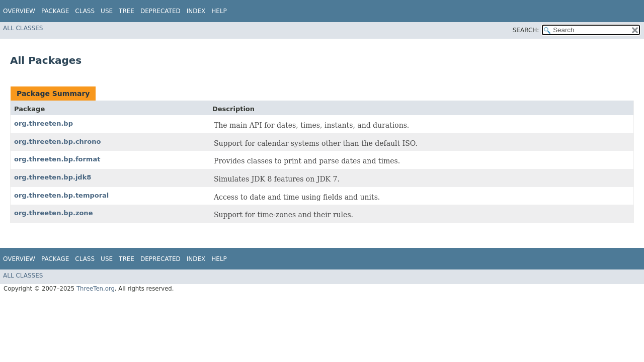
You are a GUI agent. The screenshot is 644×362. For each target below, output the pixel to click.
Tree (127, 11)
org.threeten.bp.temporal (61, 195)
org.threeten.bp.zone (53, 213)
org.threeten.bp (44, 123)
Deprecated (160, 11)
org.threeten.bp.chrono (57, 142)
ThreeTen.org (96, 289)
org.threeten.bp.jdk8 (53, 177)
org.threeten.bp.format (57, 159)
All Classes (23, 28)
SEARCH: (526, 30)
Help (219, 11)
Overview (19, 11)
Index (196, 11)
